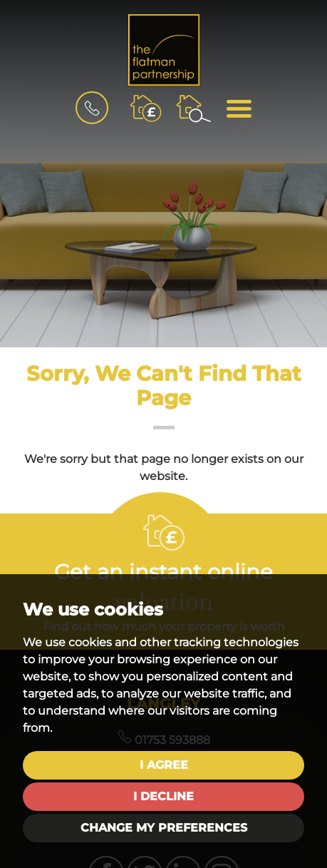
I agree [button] (164, 765)
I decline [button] (163, 796)
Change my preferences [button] (164, 828)
